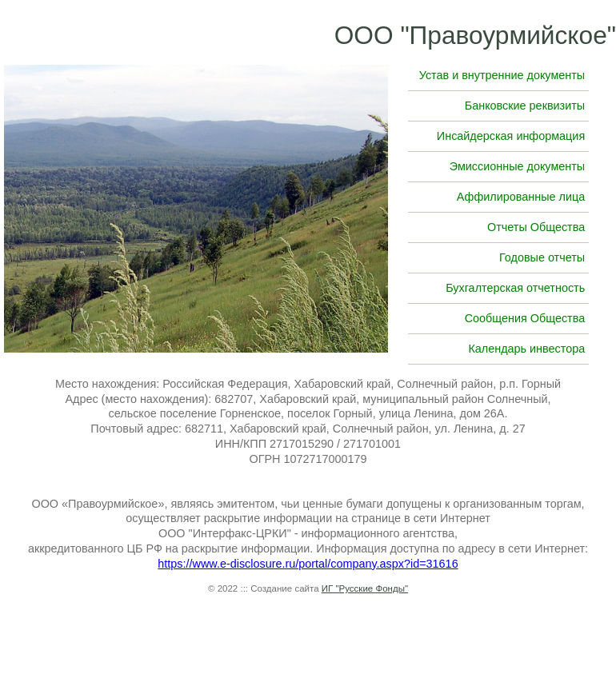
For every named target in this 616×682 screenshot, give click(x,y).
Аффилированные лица (521, 197)
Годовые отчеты (542, 257)
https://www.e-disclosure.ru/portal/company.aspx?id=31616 (308, 564)
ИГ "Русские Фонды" (365, 588)
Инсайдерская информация (511, 136)
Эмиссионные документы (517, 166)
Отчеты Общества (536, 227)
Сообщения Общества (525, 318)
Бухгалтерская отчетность (515, 288)
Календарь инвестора (526, 349)
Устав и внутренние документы (502, 75)
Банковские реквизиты (525, 106)
